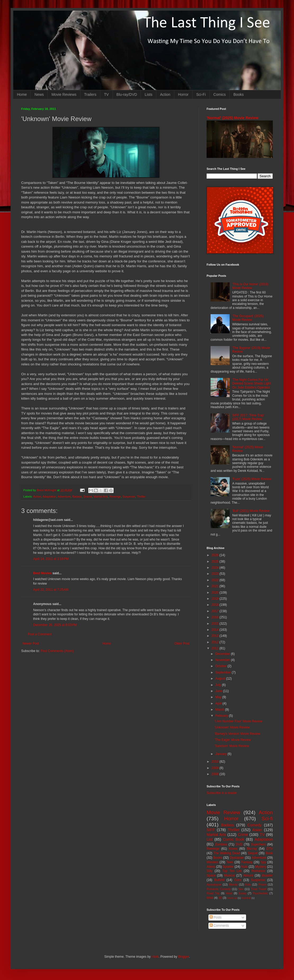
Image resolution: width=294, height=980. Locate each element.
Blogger (183, 957)
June (219, 691)
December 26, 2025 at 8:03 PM (55, 625)
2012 (216, 642)
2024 (216, 568)
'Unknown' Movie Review (232, 727)
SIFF (211, 830)
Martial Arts (101, 497)
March (220, 710)
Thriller (141, 497)
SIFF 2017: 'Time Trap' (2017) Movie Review (248, 417)
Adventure (64, 497)
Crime (243, 835)
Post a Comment (40, 634)
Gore (238, 880)
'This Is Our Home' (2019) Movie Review (250, 286)
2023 (216, 574)
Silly (210, 871)
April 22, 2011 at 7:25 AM (51, 590)
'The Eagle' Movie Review (233, 740)
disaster (267, 875)
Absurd (248, 875)
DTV (270, 849)
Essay (242, 893)
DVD (239, 844)
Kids (248, 884)
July (219, 685)
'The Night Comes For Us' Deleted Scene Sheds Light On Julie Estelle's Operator (251, 384)
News (39, 94)
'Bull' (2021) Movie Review (251, 511)
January (221, 754)
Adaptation (50, 497)
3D (220, 898)
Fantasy (247, 862)
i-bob (155, 957)
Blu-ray (252, 849)
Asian (257, 830)
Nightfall (246, 898)
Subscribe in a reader (222, 793)
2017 (216, 611)
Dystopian (237, 858)
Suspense (129, 497)
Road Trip (213, 893)
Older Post (182, 644)
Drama (88, 497)
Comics (220, 94)
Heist (229, 893)
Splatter (228, 867)
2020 (216, 593)
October (221, 666)
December (223, 654)
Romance (258, 871)
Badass (77, 497)
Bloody (233, 884)
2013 (216, 636)
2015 (216, 624)
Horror (183, 94)
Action (165, 94)
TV (106, 94)
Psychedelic (260, 893)
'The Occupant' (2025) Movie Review (248, 318)
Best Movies (42, 573)
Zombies (221, 844)
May (219, 697)
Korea (233, 849)
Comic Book (234, 839)
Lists (148, 94)
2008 (216, 774)
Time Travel (259, 889)
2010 (216, 762)
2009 (216, 768)
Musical (230, 875)
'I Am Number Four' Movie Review (239, 721)
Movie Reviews (64, 94)
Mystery (261, 867)
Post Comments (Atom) (57, 651)
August (221, 679)
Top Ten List (232, 871)
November (223, 660)
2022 (216, 580)
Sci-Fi (201, 94)
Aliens (211, 867)
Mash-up (232, 898)
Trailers (90, 94)
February (222, 716)
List (210, 839)
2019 (216, 599)
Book (269, 853)
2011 (216, 648)
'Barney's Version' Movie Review (237, 734)
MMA (210, 898)
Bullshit (219, 880)
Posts (215, 917)
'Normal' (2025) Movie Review (232, 118)
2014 (216, 630)
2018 (216, 605)
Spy (263, 862)
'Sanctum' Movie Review (232, 746)
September (224, 672)
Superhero (258, 844)
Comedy (255, 825)
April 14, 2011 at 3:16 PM (51, 559)
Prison (263, 884)
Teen (230, 862)
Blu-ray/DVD (127, 94)
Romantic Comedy (219, 889)
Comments (219, 926)
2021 (216, 586)
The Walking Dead (227, 853)
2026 (216, 555)
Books (239, 94)
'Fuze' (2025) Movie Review (252, 479)
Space (211, 875)
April (219, 703)
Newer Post (31, 644)
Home (22, 94)
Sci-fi (267, 819)
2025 (216, 562)
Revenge (115, 497)
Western (212, 862)
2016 (216, 617)
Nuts (244, 867)
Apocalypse (214, 884)
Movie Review (223, 812)
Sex (241, 889)
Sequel (253, 853)
